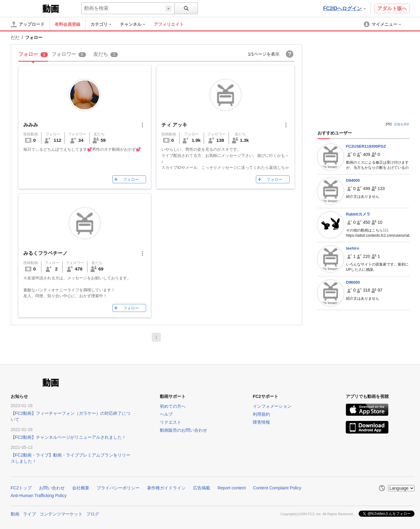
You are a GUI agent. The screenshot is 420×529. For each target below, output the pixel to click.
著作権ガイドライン (166, 488)
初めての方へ (173, 406)
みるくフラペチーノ (45, 253)
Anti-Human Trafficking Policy (39, 496)
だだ (15, 37)
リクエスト (171, 422)
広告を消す (402, 124)
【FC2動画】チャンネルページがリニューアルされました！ (68, 437)
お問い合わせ (52, 488)
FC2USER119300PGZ (366, 146)
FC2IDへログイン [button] (344, 8)
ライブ (29, 514)
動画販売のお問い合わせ (183, 430)
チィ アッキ (174, 125)
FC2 (26, 8)
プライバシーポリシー (118, 488)
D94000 (353, 180)
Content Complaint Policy (277, 488)
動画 (15, 514)
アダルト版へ (392, 8)
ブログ (93, 514)
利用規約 (261, 414)
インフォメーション (272, 406)
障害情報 (261, 422)
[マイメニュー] (383, 24)
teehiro (353, 248)
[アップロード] (28, 24)
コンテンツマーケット (61, 514)
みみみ (31, 125)
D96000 (353, 282)
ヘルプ (166, 414)
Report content (232, 488)
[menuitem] (104, 24)
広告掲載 (202, 488)
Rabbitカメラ (358, 214)
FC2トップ (21, 488)
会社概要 (81, 488)
